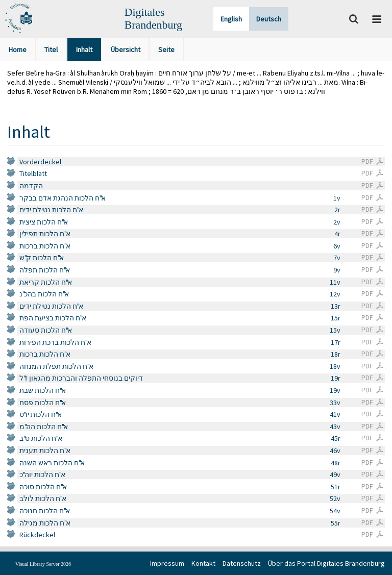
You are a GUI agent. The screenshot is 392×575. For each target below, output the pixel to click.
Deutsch (269, 19)
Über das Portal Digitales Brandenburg (326, 563)
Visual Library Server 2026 (43, 564)
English (231, 19)
